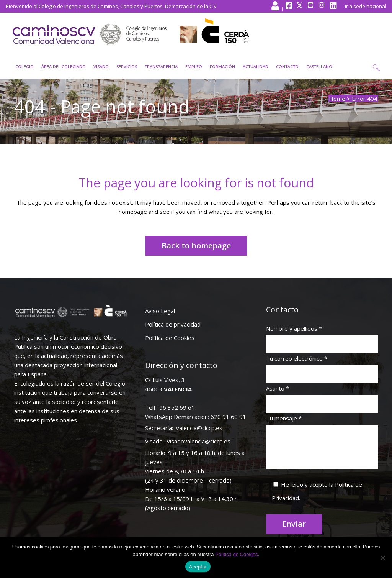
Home (337, 99)
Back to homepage (196, 245)
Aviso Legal (160, 311)
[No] (382, 558)
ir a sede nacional (366, 6)
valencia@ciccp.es (199, 428)
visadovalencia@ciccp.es (199, 441)
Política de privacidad (173, 324)
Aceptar (198, 567)
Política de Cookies (170, 338)
